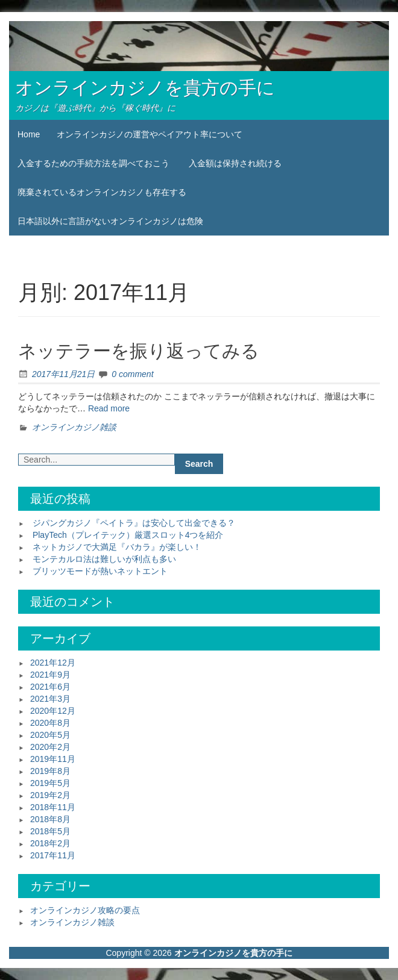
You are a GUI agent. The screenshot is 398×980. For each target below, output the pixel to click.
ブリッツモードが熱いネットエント (100, 571)
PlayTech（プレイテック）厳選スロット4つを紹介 (128, 535)
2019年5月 (50, 783)
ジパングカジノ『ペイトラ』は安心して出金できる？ (134, 523)
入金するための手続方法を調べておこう (93, 163)
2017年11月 (53, 855)
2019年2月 (50, 795)
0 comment (132, 374)
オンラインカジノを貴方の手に (145, 88)
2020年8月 (50, 723)
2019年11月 (53, 759)
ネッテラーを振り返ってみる (139, 351)
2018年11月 (53, 807)
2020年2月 (50, 747)
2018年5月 (50, 831)
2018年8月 (50, 819)
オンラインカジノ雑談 (74, 427)
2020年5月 (50, 735)
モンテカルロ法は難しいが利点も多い (104, 559)
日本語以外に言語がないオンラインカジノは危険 (110, 221)
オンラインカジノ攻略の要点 (85, 910)
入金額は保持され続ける (235, 163)
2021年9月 (50, 675)
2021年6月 (50, 687)
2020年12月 (53, 711)
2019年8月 (50, 771)
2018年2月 (50, 843)
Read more (109, 408)
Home (29, 134)
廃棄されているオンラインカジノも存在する (102, 192)
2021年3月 (50, 699)
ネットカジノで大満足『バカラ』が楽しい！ (117, 547)
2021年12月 (53, 663)
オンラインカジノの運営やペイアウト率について (150, 134)
